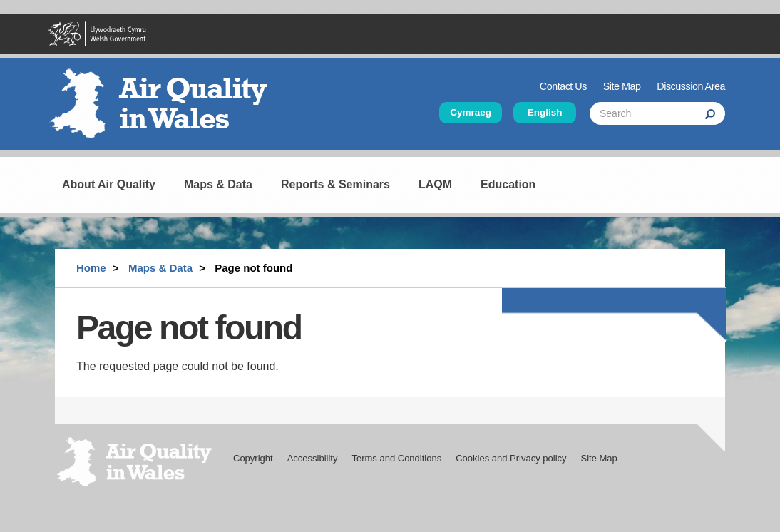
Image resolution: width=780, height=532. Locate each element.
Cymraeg (471, 112)
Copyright (253, 458)
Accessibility (313, 458)
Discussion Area (691, 86)
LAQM (435, 184)
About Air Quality (109, 184)
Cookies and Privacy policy (511, 458)
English (545, 112)
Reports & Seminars (335, 184)
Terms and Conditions (396, 458)
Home (91, 268)
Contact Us (563, 86)
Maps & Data (218, 184)
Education (508, 184)
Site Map (622, 86)
